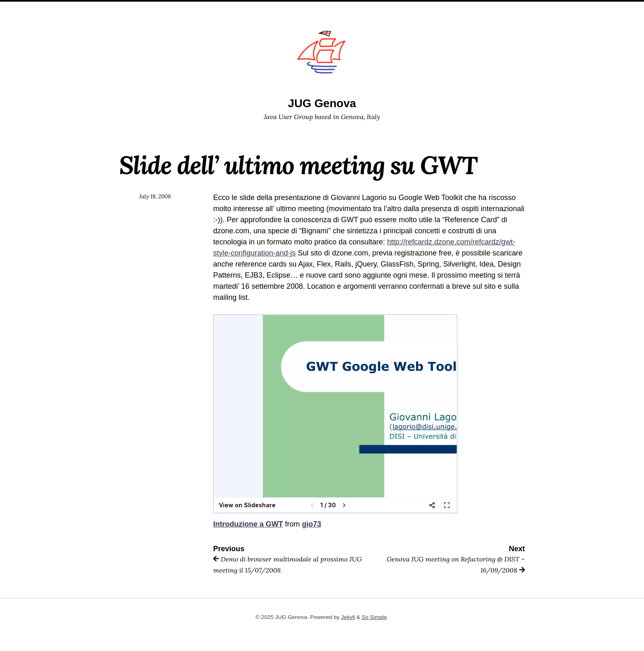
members (287, 10)
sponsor (324, 10)
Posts (388, 10)
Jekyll (348, 617)
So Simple (375, 617)
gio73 (312, 524)
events (358, 10)
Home (255, 10)
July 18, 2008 (155, 196)
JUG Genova (322, 103)
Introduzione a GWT (248, 524)
